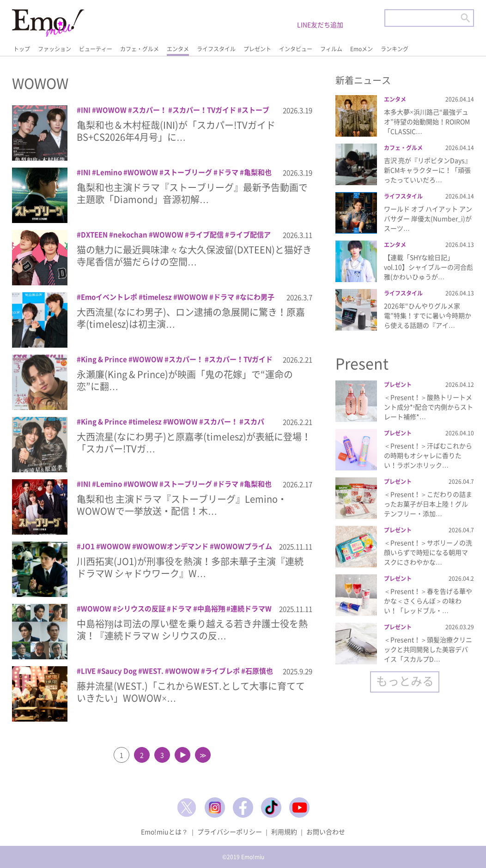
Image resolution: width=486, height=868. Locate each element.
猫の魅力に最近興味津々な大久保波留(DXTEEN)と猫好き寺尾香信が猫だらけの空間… (194, 256)
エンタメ (178, 49)
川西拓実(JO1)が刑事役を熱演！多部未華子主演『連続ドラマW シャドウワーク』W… (190, 567)
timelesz (157, 297)
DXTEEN (94, 235)
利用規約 (284, 832)
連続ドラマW (251, 609)
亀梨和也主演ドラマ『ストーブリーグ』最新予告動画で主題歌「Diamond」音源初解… (192, 193)
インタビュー (296, 49)
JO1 (88, 546)
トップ (22, 49)
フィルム (331, 49)
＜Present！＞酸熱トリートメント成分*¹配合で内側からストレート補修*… (428, 407)
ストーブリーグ (188, 172)
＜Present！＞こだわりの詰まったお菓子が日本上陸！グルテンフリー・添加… (428, 504)
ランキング (395, 49)
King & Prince (104, 359)
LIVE (88, 671)
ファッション (55, 49)
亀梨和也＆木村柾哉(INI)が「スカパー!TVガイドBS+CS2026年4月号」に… (176, 131)
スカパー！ (149, 110)
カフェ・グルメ (140, 49)
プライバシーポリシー (230, 832)
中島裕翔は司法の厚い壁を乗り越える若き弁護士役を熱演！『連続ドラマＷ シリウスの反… (192, 630)
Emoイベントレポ (109, 297)
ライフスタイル (216, 49)
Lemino (109, 172)
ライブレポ (222, 671)
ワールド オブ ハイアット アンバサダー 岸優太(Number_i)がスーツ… (428, 218)
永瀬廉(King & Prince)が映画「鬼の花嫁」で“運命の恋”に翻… (185, 380)
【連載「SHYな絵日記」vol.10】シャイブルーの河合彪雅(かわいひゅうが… (428, 267)
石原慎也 (259, 671)
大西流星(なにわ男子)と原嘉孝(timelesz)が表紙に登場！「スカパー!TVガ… (194, 443)
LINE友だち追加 (320, 24)
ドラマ (228, 172)
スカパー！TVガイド (204, 110)
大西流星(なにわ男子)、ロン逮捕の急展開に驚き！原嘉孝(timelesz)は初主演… (191, 318)
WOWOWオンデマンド (172, 546)
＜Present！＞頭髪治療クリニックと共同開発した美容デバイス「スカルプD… (428, 649)
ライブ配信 (206, 235)
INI (86, 110)
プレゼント (257, 49)
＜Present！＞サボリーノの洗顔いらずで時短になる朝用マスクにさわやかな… (428, 552)
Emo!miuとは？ (164, 832)
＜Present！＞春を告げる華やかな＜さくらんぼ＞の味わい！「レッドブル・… (428, 601)
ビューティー (96, 49)
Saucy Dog (119, 671)
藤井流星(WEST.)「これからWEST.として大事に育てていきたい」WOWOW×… (191, 692)
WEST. (153, 671)
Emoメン (361, 49)
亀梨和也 (258, 172)
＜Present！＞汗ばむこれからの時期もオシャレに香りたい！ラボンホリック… (428, 455)
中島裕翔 (211, 609)
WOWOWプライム (243, 546)
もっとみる (405, 681)
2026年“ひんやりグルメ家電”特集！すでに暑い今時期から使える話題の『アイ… (428, 315)
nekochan (130, 235)
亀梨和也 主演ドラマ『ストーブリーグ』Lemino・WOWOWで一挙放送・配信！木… (182, 505)
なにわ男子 (257, 297)
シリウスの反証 (141, 609)
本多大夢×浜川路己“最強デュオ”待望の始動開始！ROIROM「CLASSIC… (427, 121)
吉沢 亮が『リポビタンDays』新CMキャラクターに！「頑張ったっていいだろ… (428, 170)
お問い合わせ (326, 832)
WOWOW (111, 110)
